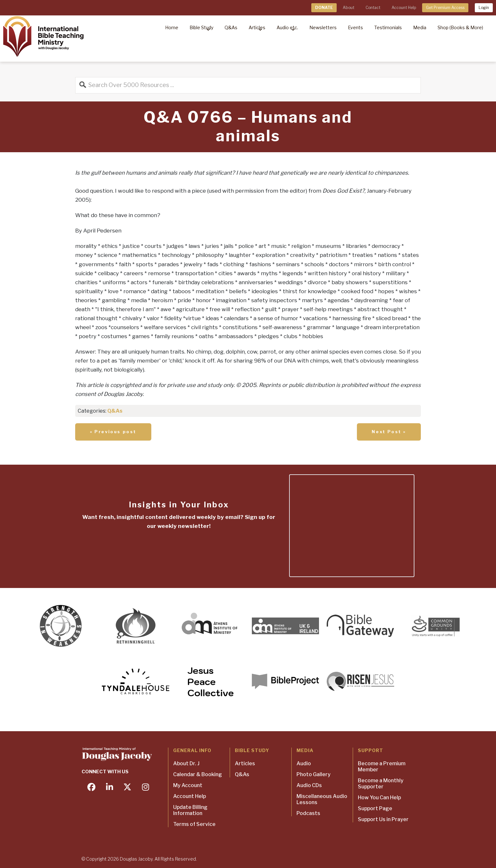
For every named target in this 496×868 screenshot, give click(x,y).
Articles (245, 763)
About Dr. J (186, 763)
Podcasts (308, 813)
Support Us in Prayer (383, 819)
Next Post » (389, 432)
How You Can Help (379, 798)
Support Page (375, 808)
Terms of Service (194, 824)
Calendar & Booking (198, 774)
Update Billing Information (190, 810)
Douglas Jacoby (136, 859)
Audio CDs (309, 785)
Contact (373, 8)
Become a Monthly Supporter (381, 784)
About (349, 8)
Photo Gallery (314, 774)
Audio (304, 763)
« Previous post (113, 432)
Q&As (115, 411)
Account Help (404, 8)
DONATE (324, 8)
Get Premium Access (445, 8)
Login (484, 8)
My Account (188, 785)
